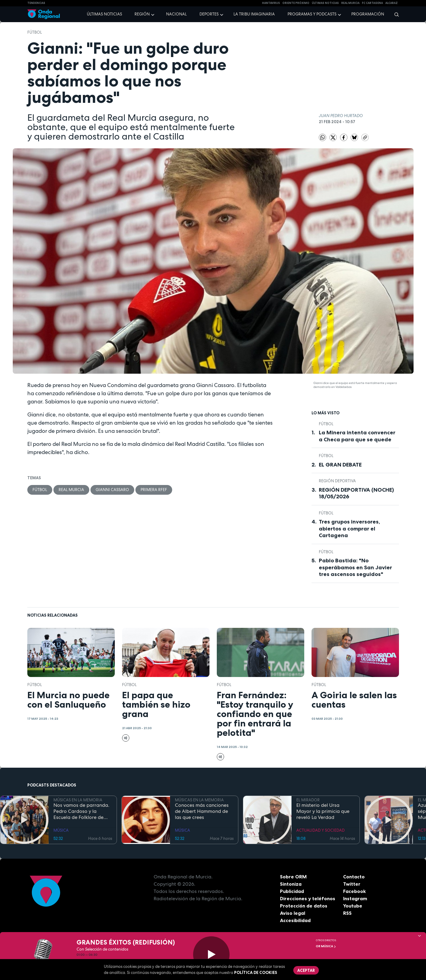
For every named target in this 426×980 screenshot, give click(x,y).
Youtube (353, 906)
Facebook (354, 891)
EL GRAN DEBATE (340, 465)
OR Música (326, 946)
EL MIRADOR (308, 800)
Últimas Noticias (325, 3)
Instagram (355, 898)
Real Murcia (350, 3)
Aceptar (306, 970)
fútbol (35, 32)
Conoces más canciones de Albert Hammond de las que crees (202, 811)
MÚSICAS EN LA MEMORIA (78, 800)
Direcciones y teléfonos (308, 898)
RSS (347, 913)
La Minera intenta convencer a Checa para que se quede (357, 436)
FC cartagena (372, 3)
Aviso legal (293, 913)
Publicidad (292, 891)
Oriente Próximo (296, 3)
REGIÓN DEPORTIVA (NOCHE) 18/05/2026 (356, 493)
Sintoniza (291, 884)
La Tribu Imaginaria (254, 14)
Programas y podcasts (312, 14)
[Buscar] (395, 14)
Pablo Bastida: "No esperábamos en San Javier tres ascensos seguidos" (355, 567)
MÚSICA (61, 830)
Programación (368, 14)
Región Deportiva (337, 481)
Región (142, 14)
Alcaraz (392, 3)
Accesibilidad (295, 920)
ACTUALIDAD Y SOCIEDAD (320, 830)
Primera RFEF (154, 490)
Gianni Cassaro (112, 490)
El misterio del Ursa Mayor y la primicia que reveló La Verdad (323, 811)
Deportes (209, 14)
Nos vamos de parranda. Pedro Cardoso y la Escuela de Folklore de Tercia (81, 811)
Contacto (354, 877)
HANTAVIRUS (271, 3)
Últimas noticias (104, 14)
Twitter (352, 884)
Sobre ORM (293, 877)
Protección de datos (304, 906)
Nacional (176, 14)
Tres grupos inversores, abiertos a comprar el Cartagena (349, 529)
